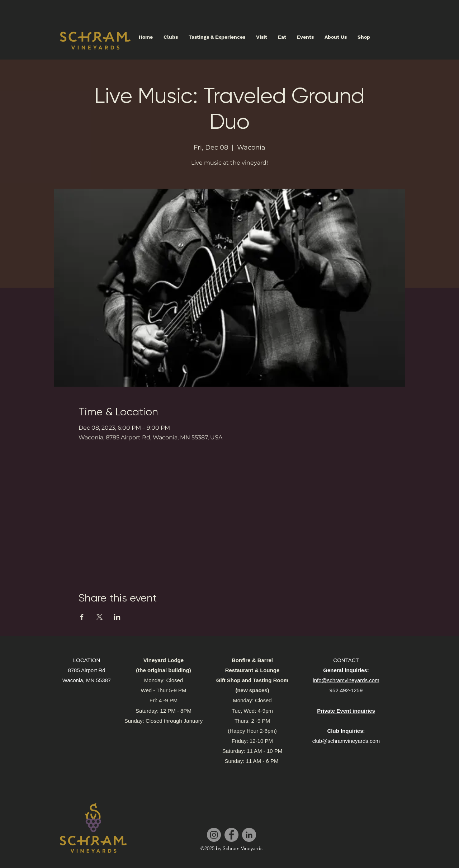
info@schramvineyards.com (346, 680)
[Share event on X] (100, 617)
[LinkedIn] (249, 835)
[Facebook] (231, 835)
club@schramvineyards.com (346, 741)
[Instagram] (214, 835)
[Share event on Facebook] (82, 617)
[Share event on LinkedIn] (117, 617)
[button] (262, 37)
